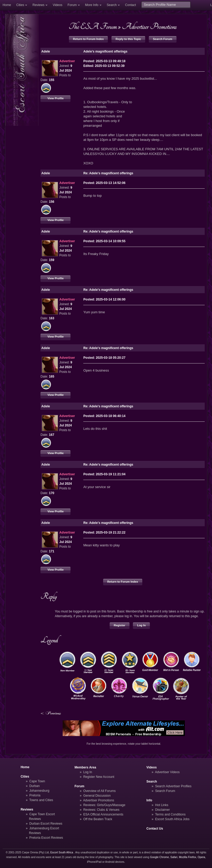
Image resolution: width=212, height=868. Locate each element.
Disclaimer (162, 810)
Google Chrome (159, 857)
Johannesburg (39, 791)
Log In (141, 625)
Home (7, 5)
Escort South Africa (62, 852)
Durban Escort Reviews (46, 824)
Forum (72, 5)
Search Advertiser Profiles (173, 786)
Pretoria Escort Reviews (46, 838)
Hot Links (162, 805)
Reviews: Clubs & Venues (101, 810)
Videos (58, 5)
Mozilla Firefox (187, 857)
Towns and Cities (41, 800)
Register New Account (99, 777)
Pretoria (35, 795)
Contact (131, 5)
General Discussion (97, 796)
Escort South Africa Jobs (172, 819)
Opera (201, 857)
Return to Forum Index (89, 39)
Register (120, 625)
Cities (20, 5)
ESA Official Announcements (103, 814)
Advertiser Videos (167, 772)
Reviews (38, 5)
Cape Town (37, 781)
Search (112, 5)
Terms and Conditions (170, 814)
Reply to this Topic (128, 39)
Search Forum (163, 39)
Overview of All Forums (99, 791)
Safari (174, 857)
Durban (34, 786)
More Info (92, 5)
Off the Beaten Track (98, 819)
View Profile (56, 98)
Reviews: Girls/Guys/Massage (104, 805)
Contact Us (155, 829)
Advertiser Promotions (149, 26)
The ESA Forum (93, 26)
